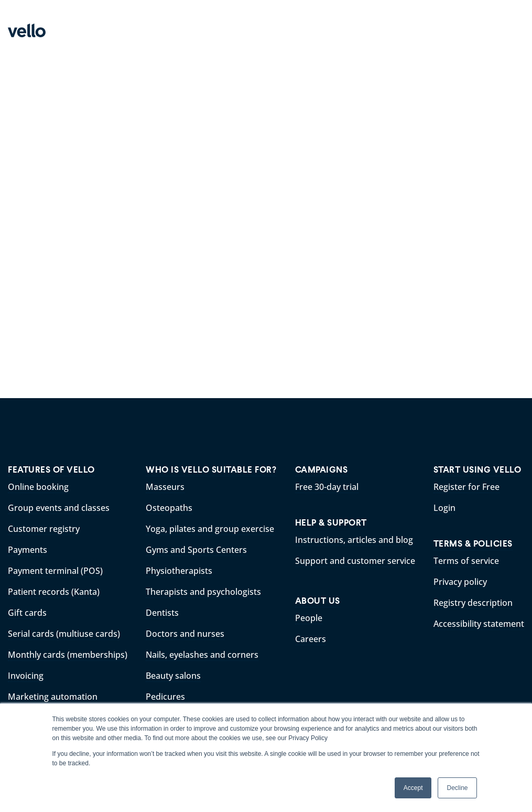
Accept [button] (413, 788)
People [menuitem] (309, 618)
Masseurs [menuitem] (165, 487)
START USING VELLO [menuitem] (477, 470)
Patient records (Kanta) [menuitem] (54, 592)
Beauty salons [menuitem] (173, 676)
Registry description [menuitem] (473, 603)
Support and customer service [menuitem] (355, 561)
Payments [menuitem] (28, 550)
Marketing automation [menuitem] (53, 697)
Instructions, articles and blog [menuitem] (354, 540)
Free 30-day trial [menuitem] (327, 487)
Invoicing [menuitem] (26, 676)
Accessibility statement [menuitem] (479, 624)
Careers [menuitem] (311, 639)
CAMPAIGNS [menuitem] (322, 470)
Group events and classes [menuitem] (59, 508)
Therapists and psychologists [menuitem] (203, 592)
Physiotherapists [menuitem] (179, 571)
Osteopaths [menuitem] (169, 508)
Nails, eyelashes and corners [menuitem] (202, 655)
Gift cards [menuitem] (27, 613)
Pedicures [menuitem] (165, 697)
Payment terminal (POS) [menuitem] (55, 571)
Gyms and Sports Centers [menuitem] (196, 550)
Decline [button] (457, 788)
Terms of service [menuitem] (466, 561)
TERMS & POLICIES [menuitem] (473, 544)
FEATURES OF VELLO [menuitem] (51, 470)
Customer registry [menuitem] (44, 529)
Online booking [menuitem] (38, 487)
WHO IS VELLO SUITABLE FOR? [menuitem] (211, 470)
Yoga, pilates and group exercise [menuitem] (210, 529)
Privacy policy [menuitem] (460, 582)
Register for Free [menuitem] (466, 487)
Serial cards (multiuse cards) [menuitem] (64, 634)
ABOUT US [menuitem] (318, 601)
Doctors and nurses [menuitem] (185, 634)
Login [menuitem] (444, 508)
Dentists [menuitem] (162, 613)
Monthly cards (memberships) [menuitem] (68, 655)
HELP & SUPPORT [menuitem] (331, 523)
